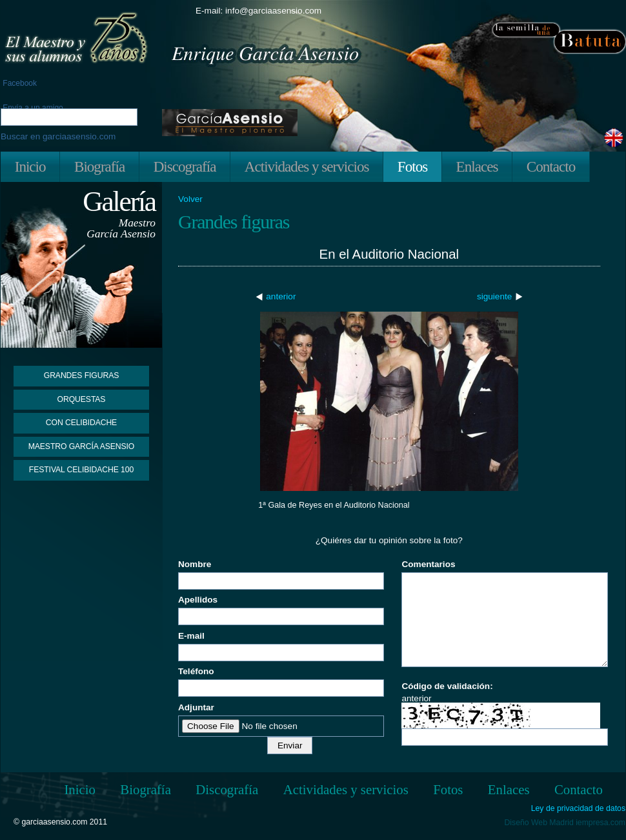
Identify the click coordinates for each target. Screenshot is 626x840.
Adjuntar (196, 707)
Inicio (30, 166)
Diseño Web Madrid (539, 823)
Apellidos (198, 600)
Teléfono (196, 671)
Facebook (19, 83)
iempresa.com (601, 823)
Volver (190, 199)
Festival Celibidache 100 (81, 470)
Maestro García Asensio (82, 446)
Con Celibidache (81, 423)
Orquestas (82, 399)
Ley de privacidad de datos (578, 809)
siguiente (494, 296)
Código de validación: (447, 686)
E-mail (191, 636)
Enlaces (477, 166)
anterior (281, 296)
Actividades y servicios (307, 166)
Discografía (185, 166)
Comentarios (428, 564)
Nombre (195, 564)
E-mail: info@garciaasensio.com (258, 11)
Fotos (412, 166)
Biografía (99, 166)
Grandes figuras (81, 375)
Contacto (551, 166)
